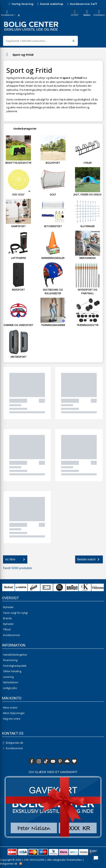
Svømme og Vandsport (19, 325)
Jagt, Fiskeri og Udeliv (87, 195)
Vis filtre (16, 559)
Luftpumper (19, 258)
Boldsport (53, 163)
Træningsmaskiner (53, 325)
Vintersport (19, 357)
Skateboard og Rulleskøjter (53, 292)
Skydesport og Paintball (87, 292)
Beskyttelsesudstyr (18, 163)
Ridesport (18, 290)
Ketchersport (53, 226)
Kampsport (19, 226)
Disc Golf (18, 195)
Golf (53, 195)
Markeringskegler (53, 258)
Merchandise (88, 258)
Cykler (88, 163)
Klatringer (88, 226)
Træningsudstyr (87, 325)
